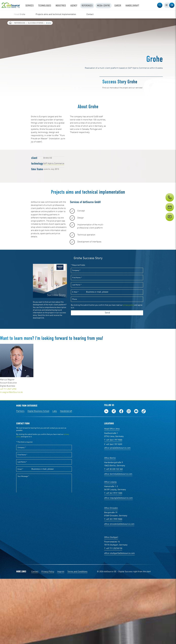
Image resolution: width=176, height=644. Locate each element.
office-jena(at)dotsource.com (117, 513)
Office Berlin (110, 523)
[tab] (167, 5)
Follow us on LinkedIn (106, 477)
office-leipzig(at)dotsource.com (118, 563)
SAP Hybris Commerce (54, 164)
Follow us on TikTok (144, 477)
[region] (88, 14)
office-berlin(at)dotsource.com (118, 539)
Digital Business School (38, 477)
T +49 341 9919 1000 (113, 558)
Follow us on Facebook (121, 477)
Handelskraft (66, 477)
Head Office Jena (112, 494)
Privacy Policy (48, 637)
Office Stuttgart (111, 603)
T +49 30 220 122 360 (113, 534)
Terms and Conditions (77, 637)
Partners (20, 477)
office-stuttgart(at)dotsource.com (119, 619)
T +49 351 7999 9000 (113, 585)
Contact (35, 637)
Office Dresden (111, 573)
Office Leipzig (110, 547)
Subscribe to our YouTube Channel (136, 477)
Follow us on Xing (114, 477)
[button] (160, 5)
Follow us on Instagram (129, 477)
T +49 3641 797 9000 (113, 505)
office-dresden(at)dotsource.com (119, 589)
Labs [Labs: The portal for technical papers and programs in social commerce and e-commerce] (55, 477)
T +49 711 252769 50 (113, 614)
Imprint (61, 637)
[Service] (169, 212)
